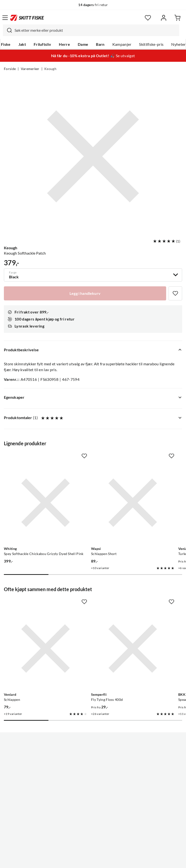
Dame (83, 44)
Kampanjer (122, 44)
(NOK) (93, 846)
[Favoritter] (148, 18)
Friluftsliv (43, 44)
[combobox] (91, 30)
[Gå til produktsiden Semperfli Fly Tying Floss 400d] (133, 649)
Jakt (22, 44)
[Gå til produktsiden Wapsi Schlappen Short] (133, 503)
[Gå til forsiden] (27, 18)
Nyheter (178, 44)
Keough (50, 69)
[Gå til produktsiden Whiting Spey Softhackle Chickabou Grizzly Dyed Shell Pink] (46, 503)
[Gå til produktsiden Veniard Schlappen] (46, 649)
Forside (10, 69)
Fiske (6, 44)
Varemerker (30, 69)
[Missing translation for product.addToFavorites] (175, 293)
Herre (64, 44)
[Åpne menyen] (5, 18)
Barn (100, 44)
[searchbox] (96, 30)
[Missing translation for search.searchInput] (8, 30)
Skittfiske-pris (151, 44)
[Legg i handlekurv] (85, 293)
